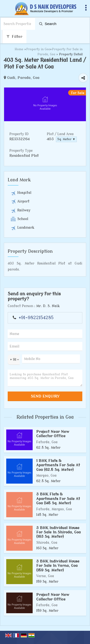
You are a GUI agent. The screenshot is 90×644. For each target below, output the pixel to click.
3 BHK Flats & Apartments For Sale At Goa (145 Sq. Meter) (58, 499)
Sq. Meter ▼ (66, 139)
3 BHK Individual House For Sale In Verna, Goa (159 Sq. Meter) (58, 566)
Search (48, 24)
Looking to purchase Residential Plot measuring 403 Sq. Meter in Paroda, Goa (45, 378)
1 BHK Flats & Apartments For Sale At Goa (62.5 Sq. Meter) (58, 465)
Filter (14, 37)
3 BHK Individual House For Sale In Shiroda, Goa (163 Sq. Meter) (58, 532)
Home (19, 49)
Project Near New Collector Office (53, 434)
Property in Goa (38, 49)
